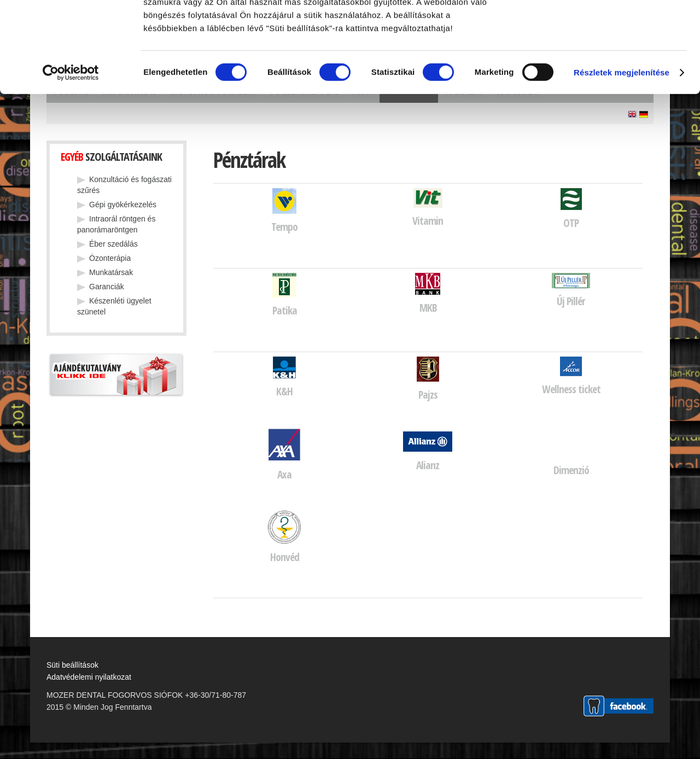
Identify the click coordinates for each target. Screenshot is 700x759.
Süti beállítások (72, 665)
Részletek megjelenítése (622, 163)
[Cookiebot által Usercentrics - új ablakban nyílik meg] (71, 163)
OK (609, 28)
